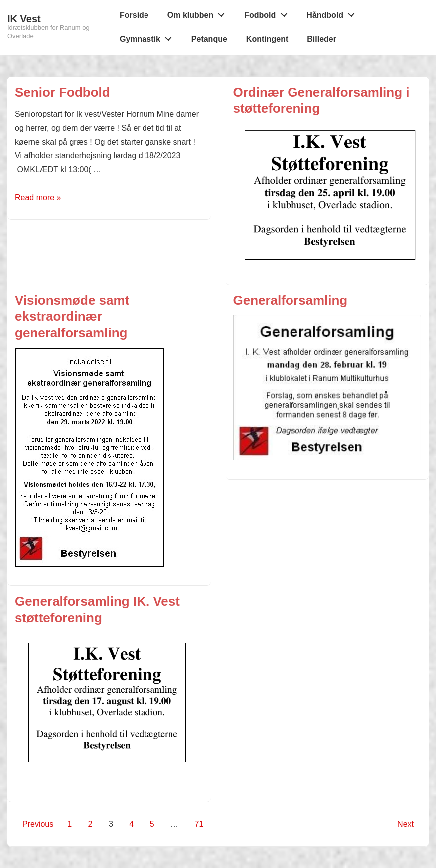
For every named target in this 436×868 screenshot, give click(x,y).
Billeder (322, 39)
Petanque (209, 39)
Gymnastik (148, 37)
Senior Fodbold (63, 92)
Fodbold (268, 13)
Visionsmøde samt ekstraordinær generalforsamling (72, 317)
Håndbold (333, 13)
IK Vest (24, 19)
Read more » (38, 198)
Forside (134, 15)
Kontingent (267, 39)
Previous (38, 824)
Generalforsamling (291, 300)
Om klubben (199, 13)
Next (405, 824)
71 (199, 824)
